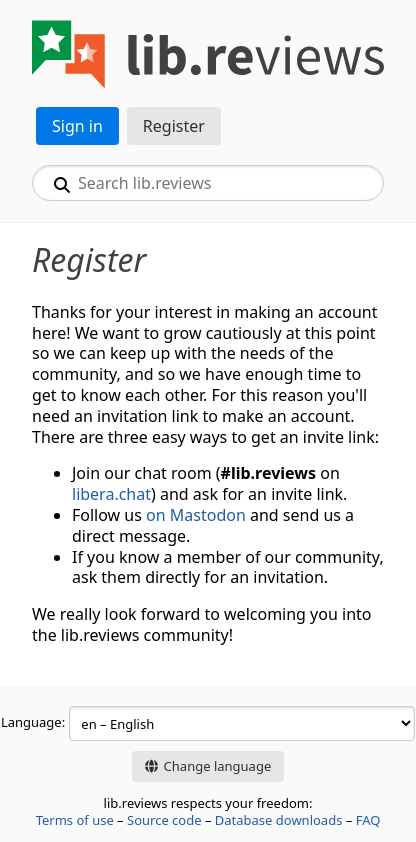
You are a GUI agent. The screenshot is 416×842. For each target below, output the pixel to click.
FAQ (368, 820)
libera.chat (111, 494)
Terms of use (75, 820)
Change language (208, 766)
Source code (164, 820)
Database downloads (279, 820)
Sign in (77, 126)
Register (174, 126)
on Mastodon (196, 515)
